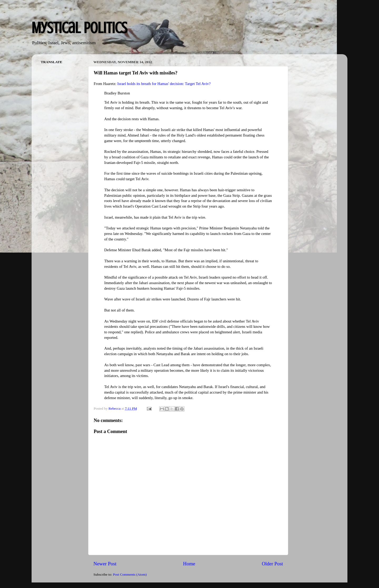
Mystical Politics (79, 28)
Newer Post (105, 564)
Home (189, 564)
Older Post (272, 564)
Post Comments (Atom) (130, 574)
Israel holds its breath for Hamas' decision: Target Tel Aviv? (164, 84)
